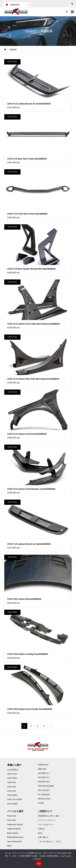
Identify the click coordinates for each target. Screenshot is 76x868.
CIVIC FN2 (12, 787)
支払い (41, 833)
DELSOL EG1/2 (44, 799)
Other (9, 846)
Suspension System (15, 825)
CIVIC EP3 (12, 791)
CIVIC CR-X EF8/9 (15, 800)
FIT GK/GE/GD (44, 795)
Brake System (13, 833)
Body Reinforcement (15, 837)
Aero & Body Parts (15, 842)
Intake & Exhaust (14, 829)
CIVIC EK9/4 (12, 795)
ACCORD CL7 (44, 773)
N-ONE (41, 803)
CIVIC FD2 (12, 782)
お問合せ (41, 829)
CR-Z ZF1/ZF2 (44, 790)
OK (39, 864)
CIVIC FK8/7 (12, 778)
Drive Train (12, 820)
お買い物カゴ (43, 837)
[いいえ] (72, 859)
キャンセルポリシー (46, 825)
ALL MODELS (13, 770)
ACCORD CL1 (44, 777)
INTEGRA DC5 (44, 782)
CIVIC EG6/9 (12, 804)
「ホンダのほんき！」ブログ (49, 842)
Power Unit (12, 816)
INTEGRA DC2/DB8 (46, 786)
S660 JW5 (42, 769)
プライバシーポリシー (47, 820)
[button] (16, 5)
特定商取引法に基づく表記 (49, 816)
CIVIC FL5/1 (12, 774)
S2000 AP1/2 (43, 765)
